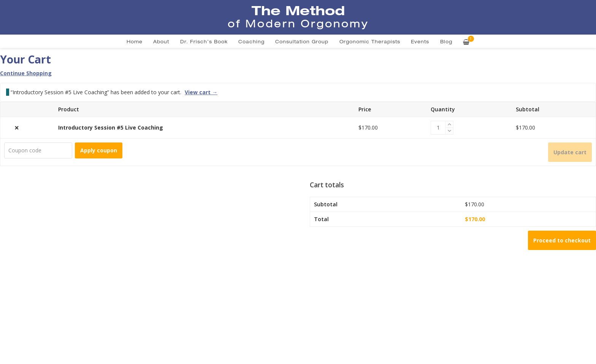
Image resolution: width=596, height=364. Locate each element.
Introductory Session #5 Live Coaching (111, 127)
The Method (298, 10)
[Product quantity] (438, 128)
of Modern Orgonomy (298, 24)
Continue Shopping (26, 73)
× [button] (17, 128)
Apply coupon (99, 150)
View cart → (201, 92)
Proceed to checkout (562, 240)
